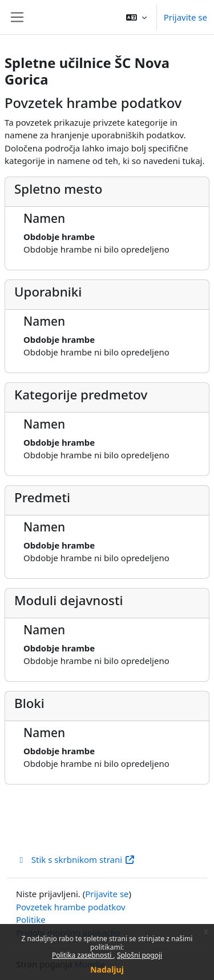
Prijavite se (185, 17)
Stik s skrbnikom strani (76, 859)
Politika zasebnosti (83, 955)
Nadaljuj (107, 969)
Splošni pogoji (140, 955)
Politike (31, 919)
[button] (136, 17)
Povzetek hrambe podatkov (71, 907)
